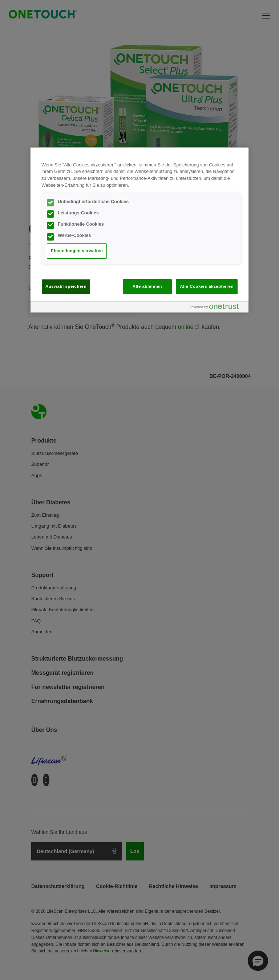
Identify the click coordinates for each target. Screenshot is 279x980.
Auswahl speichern (66, 286)
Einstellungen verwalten (77, 251)
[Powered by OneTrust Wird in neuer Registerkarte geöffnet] (217, 308)
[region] (139, 230)
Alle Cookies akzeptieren (207, 286)
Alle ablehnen (147, 286)
